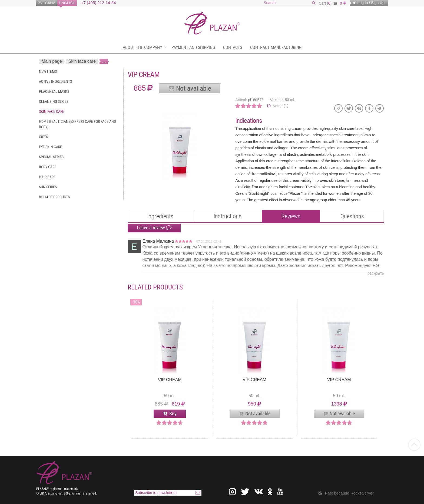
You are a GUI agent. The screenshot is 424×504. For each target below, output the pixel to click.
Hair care (47, 177)
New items (48, 71)
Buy (173, 414)
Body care (48, 167)
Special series (51, 157)
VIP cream (170, 380)
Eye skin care (50, 147)
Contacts (233, 47)
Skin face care (82, 61)
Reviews (291, 216)
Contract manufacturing (276, 47)
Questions (352, 216)
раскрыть (376, 273)
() (328, 3)
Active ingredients (55, 81)
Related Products (54, 197)
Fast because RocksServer (349, 493)
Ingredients (160, 216)
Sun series (48, 187)
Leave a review (154, 228)
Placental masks (54, 91)
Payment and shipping (193, 47)
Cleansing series (54, 101)
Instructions (228, 216)
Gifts (43, 137)
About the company (142, 47)
